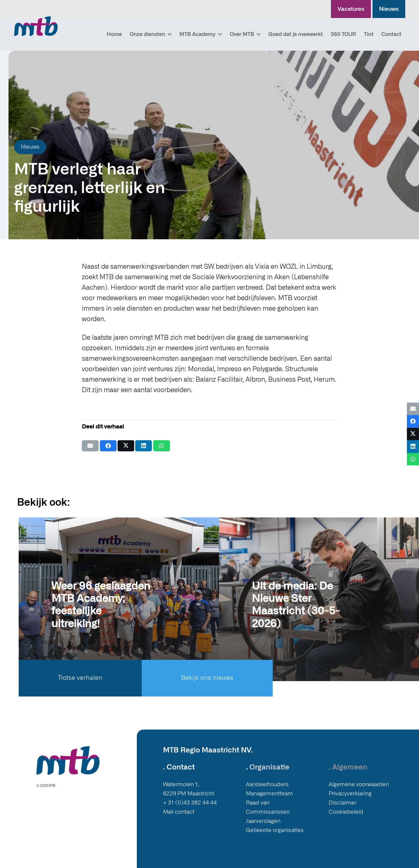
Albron (255, 380)
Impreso (229, 369)
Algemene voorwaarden (359, 784)
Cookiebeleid (346, 812)
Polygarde (267, 369)
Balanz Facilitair (219, 380)
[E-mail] (90, 446)
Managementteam (269, 794)
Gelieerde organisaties (275, 830)
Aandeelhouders (267, 784)
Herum (324, 380)
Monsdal (201, 369)
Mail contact (179, 812)
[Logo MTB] (36, 26)
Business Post (289, 380)
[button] (169, 34)
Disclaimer (343, 803)
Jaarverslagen (263, 821)
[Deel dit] (108, 446)
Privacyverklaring (350, 794)
